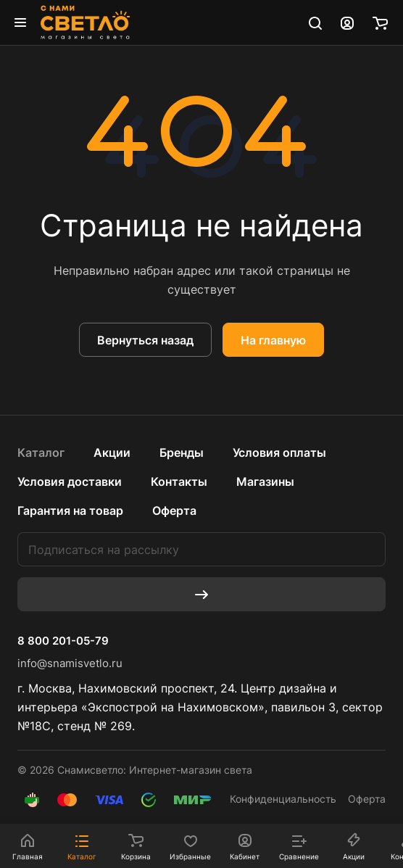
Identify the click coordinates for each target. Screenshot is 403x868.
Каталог (41, 452)
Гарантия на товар (70, 511)
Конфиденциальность (283, 799)
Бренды (182, 452)
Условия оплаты (279, 452)
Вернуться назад (145, 340)
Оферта (174, 511)
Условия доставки (70, 481)
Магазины (265, 481)
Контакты (179, 481)
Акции (112, 452)
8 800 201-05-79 (63, 641)
